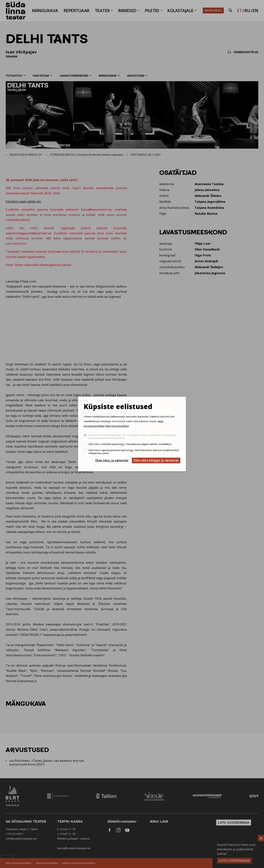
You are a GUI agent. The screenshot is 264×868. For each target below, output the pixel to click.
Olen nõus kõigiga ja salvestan (156, 460)
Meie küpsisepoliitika (117, 426)
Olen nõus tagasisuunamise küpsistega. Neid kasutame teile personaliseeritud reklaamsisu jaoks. (134, 452)
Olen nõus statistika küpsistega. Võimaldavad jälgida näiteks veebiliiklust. (130, 444)
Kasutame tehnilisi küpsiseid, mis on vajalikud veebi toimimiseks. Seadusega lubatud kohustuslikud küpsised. (132, 436)
